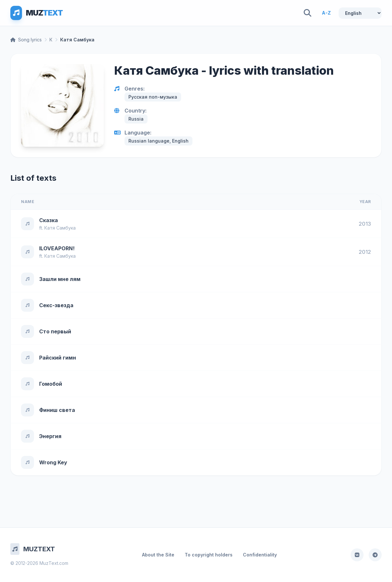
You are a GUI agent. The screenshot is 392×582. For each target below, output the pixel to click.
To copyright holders (209, 555)
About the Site (158, 555)
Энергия (50, 436)
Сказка (49, 220)
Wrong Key (53, 462)
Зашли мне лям (60, 279)
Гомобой (51, 384)
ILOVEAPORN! (57, 248)
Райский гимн (58, 358)
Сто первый (55, 331)
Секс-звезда (56, 305)
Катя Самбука (60, 228)
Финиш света (57, 410)
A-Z (326, 13)
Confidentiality (260, 555)
